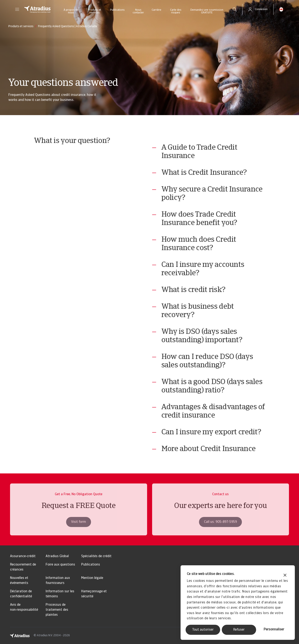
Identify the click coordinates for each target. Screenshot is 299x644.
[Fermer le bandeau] (285, 576)
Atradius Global (57, 556)
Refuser (239, 630)
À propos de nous (71, 11)
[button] (17, 9)
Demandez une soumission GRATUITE (207, 11)
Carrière (157, 10)
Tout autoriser (203, 630)
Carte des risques (176, 11)
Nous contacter (138, 11)
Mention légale (92, 578)
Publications (117, 10)
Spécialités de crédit (96, 556)
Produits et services (94, 11)
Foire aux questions (60, 565)
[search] (235, 9)
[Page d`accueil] (37, 9)
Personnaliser (274, 630)
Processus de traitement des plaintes (57, 610)
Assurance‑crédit (23, 556)
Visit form (79, 529)
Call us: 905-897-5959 (220, 529)
